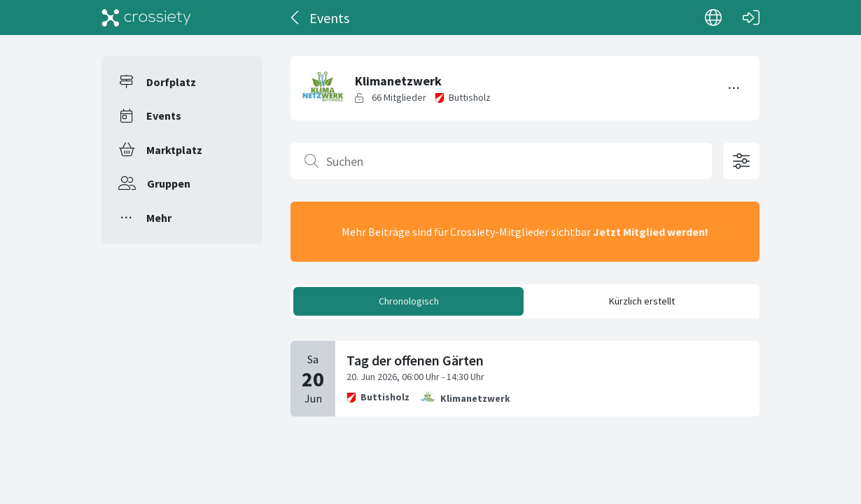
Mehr (159, 218)
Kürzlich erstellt (642, 301)
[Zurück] (296, 17)
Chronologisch (409, 301)
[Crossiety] (146, 17)
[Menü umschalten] (734, 88)
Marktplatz (174, 150)
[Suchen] (501, 161)
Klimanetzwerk (475, 398)
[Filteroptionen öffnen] (741, 161)
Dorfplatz (171, 82)
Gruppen (169, 183)
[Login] (751, 17)
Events (164, 115)
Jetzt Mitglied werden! (651, 232)
